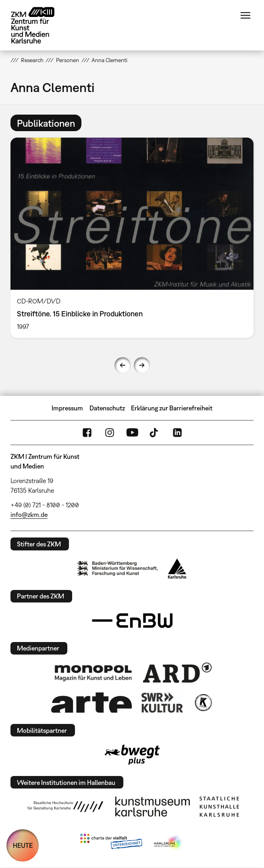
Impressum (67, 408)
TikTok (155, 433)
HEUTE (23, 845)
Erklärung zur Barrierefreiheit (172, 408)
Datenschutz (107, 408)
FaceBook (87, 433)
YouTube (132, 433)
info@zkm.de (29, 515)
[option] (132, 238)
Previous (123, 365)
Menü (245, 15)
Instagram (110, 433)
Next (142, 365)
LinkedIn (177, 433)
